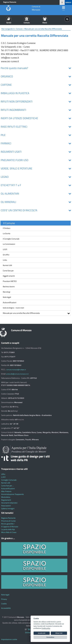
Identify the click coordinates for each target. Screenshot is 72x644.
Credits (4, 604)
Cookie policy (46, 628)
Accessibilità (6, 608)
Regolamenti (6, 500)
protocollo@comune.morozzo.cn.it (17, 374)
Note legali (7, 297)
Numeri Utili (7, 265)
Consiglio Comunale (9, 480)
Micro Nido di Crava (9, 532)
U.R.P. (5, 249)
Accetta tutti (42, 633)
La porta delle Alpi (8, 529)
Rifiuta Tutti (59, 633)
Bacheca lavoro (9, 287)
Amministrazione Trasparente (12, 494)
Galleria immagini (8, 509)
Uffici (3, 474)
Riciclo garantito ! (8, 524)
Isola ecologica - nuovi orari (13, 308)
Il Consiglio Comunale (11, 239)
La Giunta (7, 233)
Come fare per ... (7, 486)
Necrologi (7, 292)
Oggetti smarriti (9, 276)
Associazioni (6, 506)
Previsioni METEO (10, 281)
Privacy (4, 599)
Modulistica (6, 497)
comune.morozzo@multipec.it (16, 370)
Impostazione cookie (9, 639)
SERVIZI (68, 2)
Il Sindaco (7, 228)
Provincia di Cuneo (8, 521)
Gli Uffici (6, 255)
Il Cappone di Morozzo (10, 527)
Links (5, 260)
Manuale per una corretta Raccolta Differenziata (21, 313)
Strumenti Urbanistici (9, 503)
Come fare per (8, 271)
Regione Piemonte (10, 2)
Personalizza (50, 637)
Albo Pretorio (6, 491)
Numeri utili (6, 483)
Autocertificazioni (10, 302)
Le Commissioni (9, 244)
